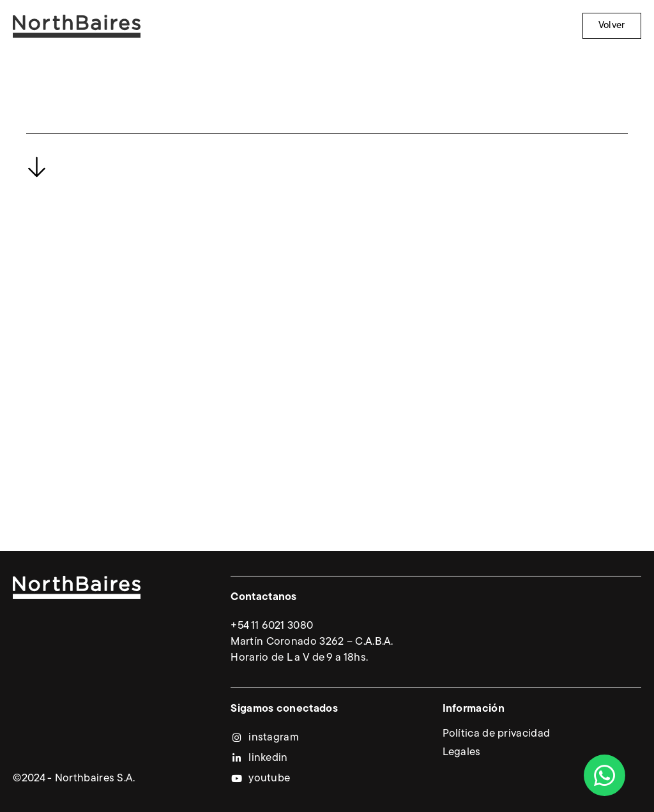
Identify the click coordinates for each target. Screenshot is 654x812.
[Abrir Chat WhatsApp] (605, 775)
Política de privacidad (497, 734)
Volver (612, 26)
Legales (462, 752)
